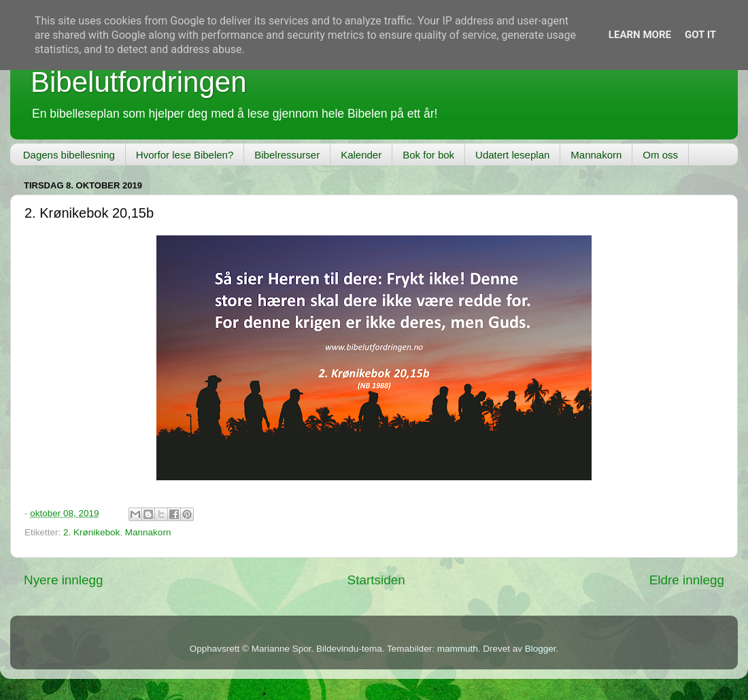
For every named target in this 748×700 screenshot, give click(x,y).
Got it (700, 35)
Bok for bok (428, 155)
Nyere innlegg (64, 580)
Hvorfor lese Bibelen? (185, 155)
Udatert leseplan (512, 155)
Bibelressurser (287, 155)
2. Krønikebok (91, 532)
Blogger (541, 649)
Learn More (640, 35)
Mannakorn (596, 155)
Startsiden (376, 580)
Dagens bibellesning (69, 155)
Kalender (361, 155)
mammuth (458, 649)
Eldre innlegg (687, 580)
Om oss (660, 155)
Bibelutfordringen (139, 82)
